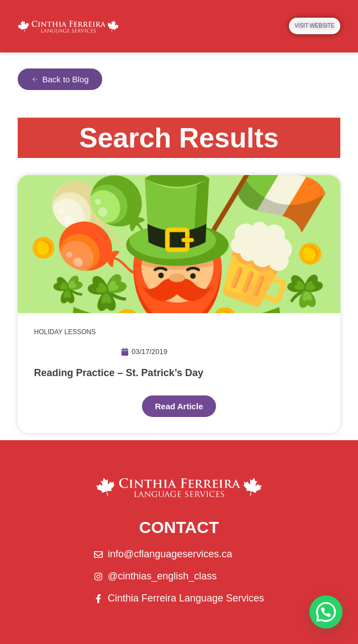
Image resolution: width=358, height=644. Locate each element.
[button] (326, 612)
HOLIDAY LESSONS (65, 332)
